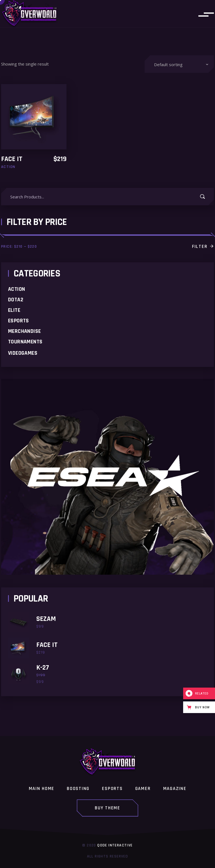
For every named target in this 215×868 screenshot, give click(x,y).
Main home (42, 789)
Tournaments (25, 342)
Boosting (78, 789)
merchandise (24, 331)
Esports (19, 321)
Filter (200, 247)
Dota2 (16, 300)
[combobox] (179, 64)
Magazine (175, 789)
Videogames (23, 353)
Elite (14, 310)
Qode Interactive (115, 845)
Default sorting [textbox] (168, 64)
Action (16, 289)
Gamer (143, 789)
